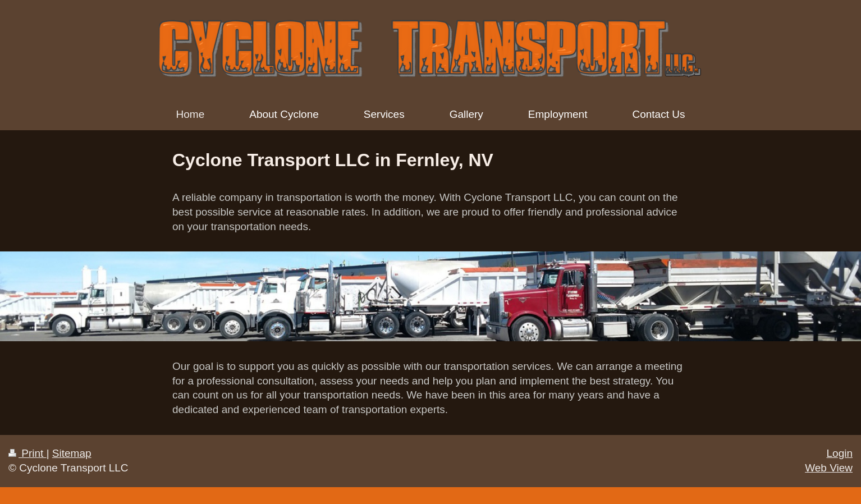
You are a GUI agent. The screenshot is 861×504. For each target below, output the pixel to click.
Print (28, 453)
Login (840, 453)
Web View (829, 468)
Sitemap (72, 453)
